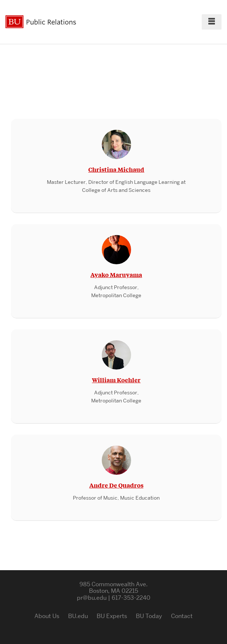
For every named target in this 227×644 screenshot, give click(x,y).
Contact (182, 616)
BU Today (149, 616)
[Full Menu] (212, 22)
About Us (47, 616)
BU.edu (78, 616)
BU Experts (112, 616)
